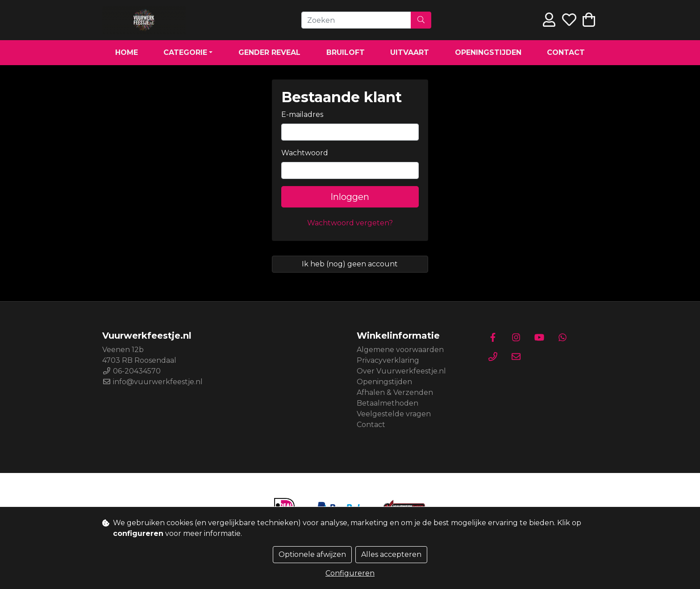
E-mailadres (302, 114)
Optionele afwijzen (312, 554)
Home (127, 52)
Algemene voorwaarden (400, 350)
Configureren (350, 573)
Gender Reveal (269, 52)
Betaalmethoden (387, 403)
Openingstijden (488, 52)
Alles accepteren (391, 554)
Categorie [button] (185, 52)
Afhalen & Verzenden (395, 392)
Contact (566, 52)
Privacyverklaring (388, 360)
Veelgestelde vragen (394, 414)
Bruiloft (346, 52)
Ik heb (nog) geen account (350, 264)
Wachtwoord (305, 153)
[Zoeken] (356, 20)
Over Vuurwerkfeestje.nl (401, 371)
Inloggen (350, 197)
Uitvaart (410, 52)
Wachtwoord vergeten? (350, 223)
